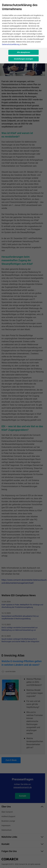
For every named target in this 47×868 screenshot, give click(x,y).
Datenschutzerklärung (11, 44)
